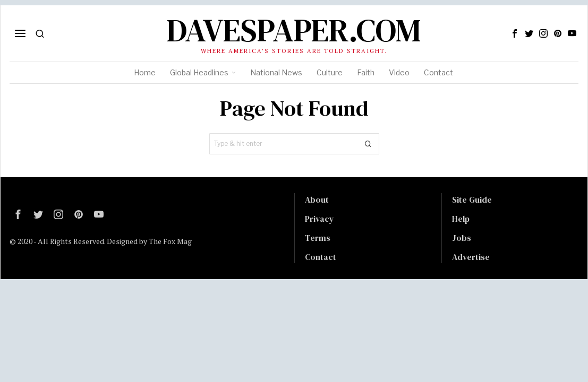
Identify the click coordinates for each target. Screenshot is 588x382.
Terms (318, 238)
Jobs (462, 238)
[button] (369, 144)
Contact (321, 257)
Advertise (471, 257)
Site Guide (472, 199)
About (317, 199)
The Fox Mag (170, 241)
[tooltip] (515, 33)
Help (461, 219)
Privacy (319, 219)
